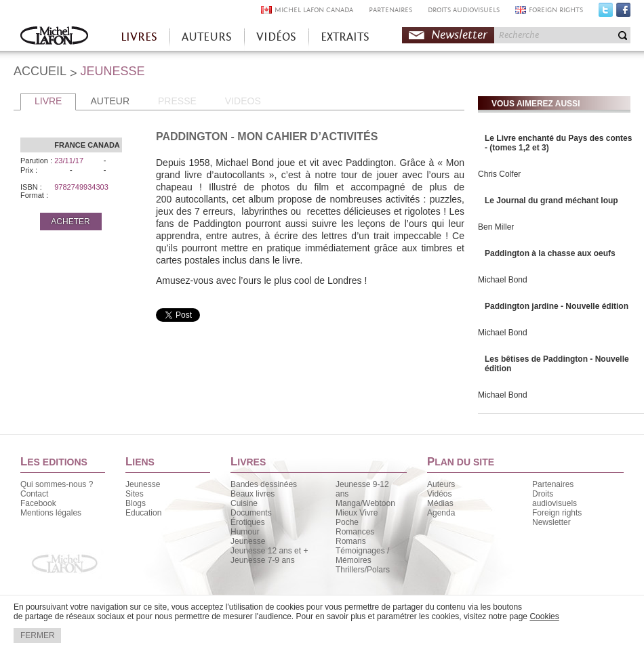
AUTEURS (207, 37)
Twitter (606, 13)
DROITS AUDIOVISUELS (464, 10)
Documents (251, 513)
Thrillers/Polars (363, 570)
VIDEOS (243, 101)
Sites (135, 494)
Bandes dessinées (264, 484)
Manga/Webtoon (365, 503)
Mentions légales (51, 513)
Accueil (54, 37)
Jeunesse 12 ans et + (269, 551)
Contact (34, 494)
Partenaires (553, 484)
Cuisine (244, 503)
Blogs (136, 503)
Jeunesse (143, 484)
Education (143, 513)
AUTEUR (110, 101)
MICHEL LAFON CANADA (314, 10)
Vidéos (439, 494)
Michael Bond (503, 280)
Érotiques (248, 522)
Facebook (623, 13)
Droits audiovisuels (555, 499)
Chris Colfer (499, 174)
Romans (351, 541)
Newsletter (459, 35)
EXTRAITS (345, 37)
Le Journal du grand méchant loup (551, 201)
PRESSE (177, 101)
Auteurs (441, 484)
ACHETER (70, 222)
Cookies (544, 616)
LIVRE (48, 101)
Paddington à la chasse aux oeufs (550, 253)
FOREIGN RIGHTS (556, 10)
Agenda (441, 513)
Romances (355, 532)
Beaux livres (253, 494)
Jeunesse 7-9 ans (263, 560)
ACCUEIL (40, 71)
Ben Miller (496, 227)
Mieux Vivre (357, 513)
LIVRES (139, 37)
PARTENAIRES (390, 10)
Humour (245, 532)
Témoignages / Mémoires (362, 555)
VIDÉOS (276, 37)
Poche (347, 522)
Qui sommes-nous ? (57, 484)
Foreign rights (557, 513)
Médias (440, 503)
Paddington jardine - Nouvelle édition (557, 306)
